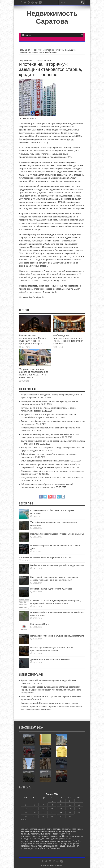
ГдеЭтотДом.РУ (37, 297)
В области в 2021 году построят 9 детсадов (51, 589)
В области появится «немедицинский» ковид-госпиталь (57, 565)
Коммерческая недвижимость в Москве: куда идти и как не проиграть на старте (33, 339)
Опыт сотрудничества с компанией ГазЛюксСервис (46, 461)
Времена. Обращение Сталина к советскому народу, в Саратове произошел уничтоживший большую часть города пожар (51, 690)
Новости (37, 50)
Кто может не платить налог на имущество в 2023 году (45, 557)
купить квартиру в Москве (42, 165)
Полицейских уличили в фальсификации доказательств (57, 636)
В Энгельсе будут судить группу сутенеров (58, 703)
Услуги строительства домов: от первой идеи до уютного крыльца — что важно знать (34, 373)
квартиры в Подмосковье (51, 286)
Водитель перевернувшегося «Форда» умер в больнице (57, 534)
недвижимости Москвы (70, 196)
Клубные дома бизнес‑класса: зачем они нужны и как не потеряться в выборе (68, 339)
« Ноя (24, 820)
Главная (25, 50)
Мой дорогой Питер (40, 624)
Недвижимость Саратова (52, 17)
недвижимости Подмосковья (43, 271)
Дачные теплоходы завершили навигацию (51, 659)
